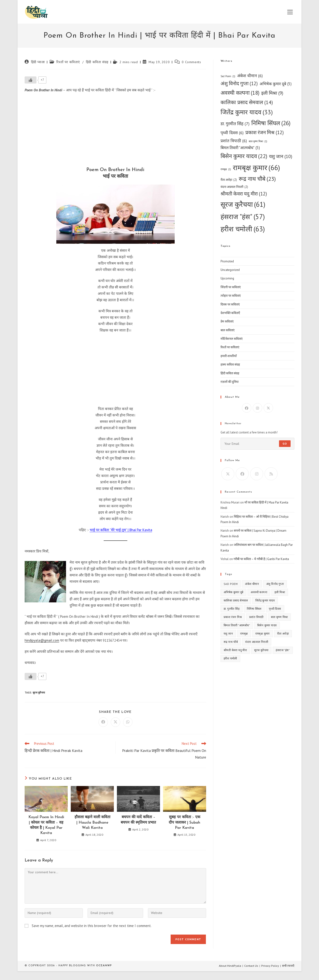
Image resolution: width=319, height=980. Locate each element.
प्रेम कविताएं (227, 321)
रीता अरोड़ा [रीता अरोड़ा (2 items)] (229, 180)
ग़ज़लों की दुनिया (230, 382)
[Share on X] (115, 722)
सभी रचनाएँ (288, 966)
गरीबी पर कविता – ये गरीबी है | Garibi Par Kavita (261, 559)
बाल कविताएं (228, 330)
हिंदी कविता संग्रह (97, 62)
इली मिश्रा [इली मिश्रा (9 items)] (272, 93)
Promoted (227, 261)
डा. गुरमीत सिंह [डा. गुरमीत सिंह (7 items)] (235, 124)
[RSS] (271, 474)
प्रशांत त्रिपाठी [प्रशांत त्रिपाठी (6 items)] (234, 141)
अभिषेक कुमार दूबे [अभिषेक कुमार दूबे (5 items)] (276, 84)
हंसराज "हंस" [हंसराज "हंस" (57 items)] (243, 217)
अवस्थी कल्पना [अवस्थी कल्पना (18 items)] (240, 93)
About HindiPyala (230, 966)
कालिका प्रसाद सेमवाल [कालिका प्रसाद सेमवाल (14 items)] (247, 102)
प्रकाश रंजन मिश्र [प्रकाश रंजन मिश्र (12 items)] (265, 133)
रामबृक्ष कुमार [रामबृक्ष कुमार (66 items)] (256, 168)
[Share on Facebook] (103, 722)
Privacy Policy (270, 966)
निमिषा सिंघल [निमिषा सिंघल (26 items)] (271, 123)
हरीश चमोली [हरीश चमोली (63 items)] (243, 229)
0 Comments (191, 62)
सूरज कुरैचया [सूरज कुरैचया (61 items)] (243, 204)
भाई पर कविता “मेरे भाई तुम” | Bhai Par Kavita (121, 530)
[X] (268, 408)
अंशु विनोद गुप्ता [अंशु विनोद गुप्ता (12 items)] (239, 84)
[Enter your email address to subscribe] (257, 444)
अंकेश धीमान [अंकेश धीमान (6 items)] (250, 76)
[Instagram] (257, 408)
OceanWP (104, 966)
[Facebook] (247, 408)
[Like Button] (31, 80)
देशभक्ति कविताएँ (230, 313)
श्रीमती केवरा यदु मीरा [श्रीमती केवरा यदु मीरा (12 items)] (244, 194)
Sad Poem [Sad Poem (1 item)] (228, 76)
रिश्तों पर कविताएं (68, 62)
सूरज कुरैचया (39, 693)
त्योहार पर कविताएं (231, 296)
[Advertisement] (115, 131)
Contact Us (251, 966)
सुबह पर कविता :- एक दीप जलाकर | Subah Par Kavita (184, 823)
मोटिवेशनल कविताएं (232, 339)
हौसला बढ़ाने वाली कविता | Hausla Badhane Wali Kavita (92, 823)
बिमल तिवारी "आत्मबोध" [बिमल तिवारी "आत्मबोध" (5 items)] (240, 148)
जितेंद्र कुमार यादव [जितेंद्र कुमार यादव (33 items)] (247, 112)
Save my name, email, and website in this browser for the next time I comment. (92, 926)
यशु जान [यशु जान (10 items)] (281, 156)
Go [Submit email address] (285, 444)
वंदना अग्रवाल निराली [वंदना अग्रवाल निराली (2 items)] (234, 187)
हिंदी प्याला (38, 62)
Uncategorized (230, 270)
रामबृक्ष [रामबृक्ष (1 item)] (226, 169)
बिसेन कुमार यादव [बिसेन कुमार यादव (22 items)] (244, 156)
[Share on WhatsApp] (128, 722)
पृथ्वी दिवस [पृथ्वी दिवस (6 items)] (232, 133)
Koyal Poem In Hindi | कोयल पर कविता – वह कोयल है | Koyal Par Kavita (46, 825)
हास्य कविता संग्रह (230, 364)
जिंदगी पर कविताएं (231, 287)
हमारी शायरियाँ (229, 356)
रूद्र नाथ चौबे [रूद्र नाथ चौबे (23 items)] (257, 179)
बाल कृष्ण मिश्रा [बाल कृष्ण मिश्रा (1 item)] (258, 141)
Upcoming (227, 278)
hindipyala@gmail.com (42, 640)
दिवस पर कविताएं (230, 304)
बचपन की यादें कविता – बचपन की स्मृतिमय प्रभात (138, 820)
